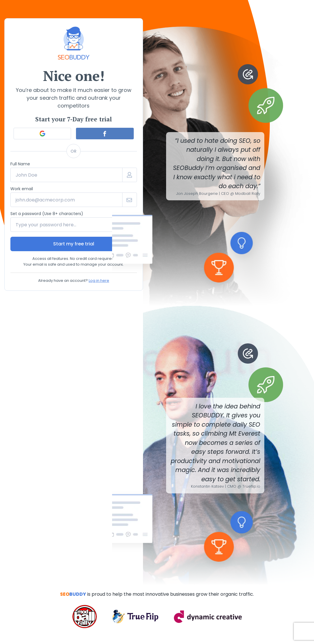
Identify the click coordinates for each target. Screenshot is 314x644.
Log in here (99, 281)
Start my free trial (74, 244)
